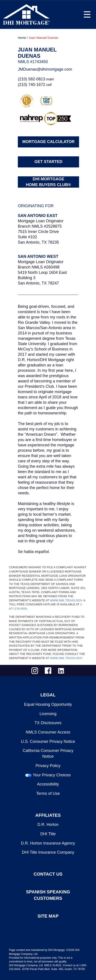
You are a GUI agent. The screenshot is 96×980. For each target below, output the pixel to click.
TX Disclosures (48, 723)
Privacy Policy (48, 766)
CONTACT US (48, 874)
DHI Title (48, 834)
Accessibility (48, 784)
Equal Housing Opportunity (48, 704)
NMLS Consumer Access (48, 732)
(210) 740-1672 (32, 85)
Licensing (48, 714)
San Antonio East (38, 216)
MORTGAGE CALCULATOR (48, 142)
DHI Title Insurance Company (48, 852)
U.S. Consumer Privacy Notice (48, 741)
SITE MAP (48, 916)
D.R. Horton (48, 825)
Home (22, 38)
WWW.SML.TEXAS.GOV (66, 600)
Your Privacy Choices (52, 775)
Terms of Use (48, 793)
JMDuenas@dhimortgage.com (45, 69)
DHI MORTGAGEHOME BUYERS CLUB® (48, 182)
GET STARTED (49, 162)
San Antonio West (38, 256)
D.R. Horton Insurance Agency (48, 843)
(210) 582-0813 (32, 79)
